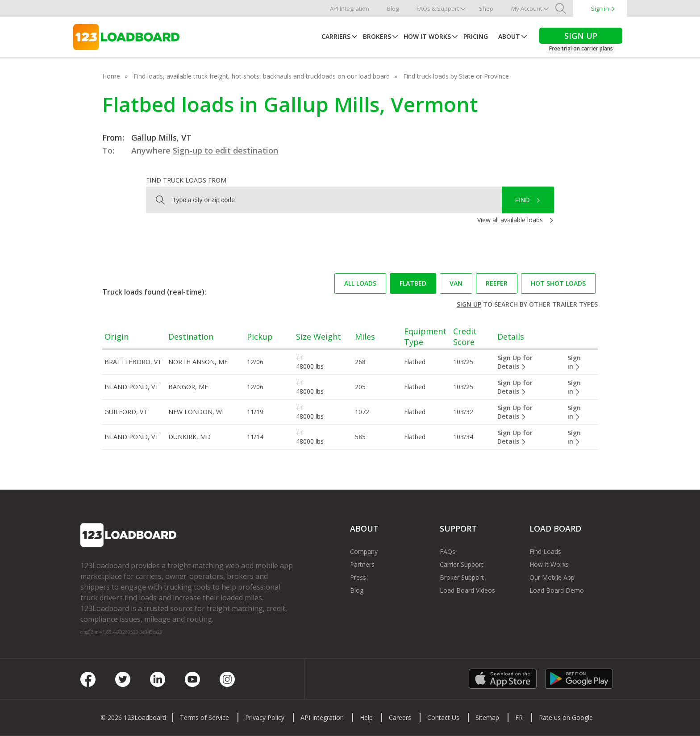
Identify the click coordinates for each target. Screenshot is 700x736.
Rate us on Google (566, 717)
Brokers (377, 36)
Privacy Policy (265, 717)
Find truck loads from (186, 180)
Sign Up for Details (515, 362)
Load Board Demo (557, 590)
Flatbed (413, 283)
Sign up (469, 304)
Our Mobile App (552, 577)
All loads (360, 283)
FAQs (448, 551)
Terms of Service (204, 717)
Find (523, 200)
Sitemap (487, 717)
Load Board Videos (467, 590)
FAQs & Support (438, 8)
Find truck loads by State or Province (456, 76)
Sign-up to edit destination (225, 150)
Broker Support (462, 577)
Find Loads (545, 551)
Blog (393, 8)
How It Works (427, 36)
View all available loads (510, 220)
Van (456, 283)
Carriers (336, 36)
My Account (527, 8)
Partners (362, 564)
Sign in (600, 8)
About (509, 36)
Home (111, 76)
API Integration (350, 8)
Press (358, 577)
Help (366, 717)
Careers (400, 717)
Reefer (497, 283)
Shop (486, 8)
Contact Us (443, 717)
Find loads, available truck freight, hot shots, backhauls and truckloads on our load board (262, 76)
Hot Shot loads (558, 283)
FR (519, 717)
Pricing (476, 36)
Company (364, 551)
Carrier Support (462, 564)
